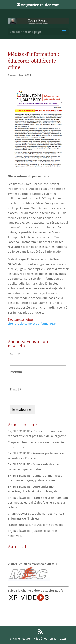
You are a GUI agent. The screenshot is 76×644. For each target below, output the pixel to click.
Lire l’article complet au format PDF (32, 323)
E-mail (16, 390)
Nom (15, 354)
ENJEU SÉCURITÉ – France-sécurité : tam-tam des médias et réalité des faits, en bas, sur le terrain (38, 503)
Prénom (16, 372)
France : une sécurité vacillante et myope (36, 525)
